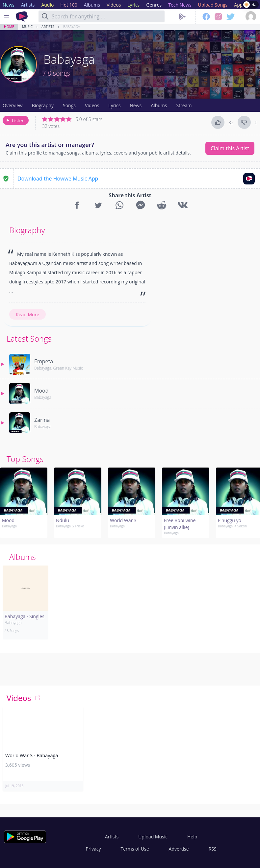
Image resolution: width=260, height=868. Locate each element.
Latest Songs (29, 338)
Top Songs (25, 459)
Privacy (93, 849)
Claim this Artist (230, 148)
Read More (27, 314)
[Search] (45, 16)
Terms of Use (135, 849)
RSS (213, 849)
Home (9, 27)
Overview (13, 105)
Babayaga (72, 27)
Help (192, 837)
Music (27, 27)
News (136, 105)
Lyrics (114, 105)
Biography (43, 105)
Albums (159, 105)
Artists (48, 27)
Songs (69, 105)
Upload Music (153, 837)
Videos (92, 105)
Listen (15, 121)
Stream (184, 105)
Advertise (179, 849)
